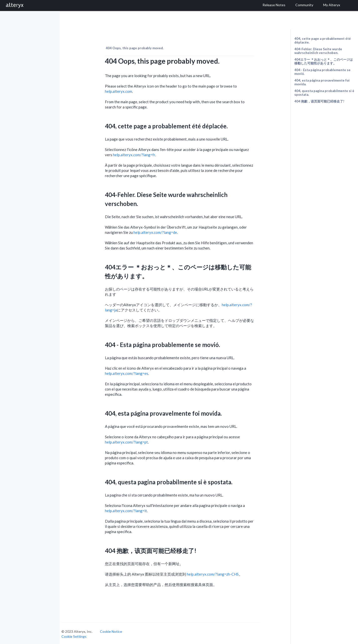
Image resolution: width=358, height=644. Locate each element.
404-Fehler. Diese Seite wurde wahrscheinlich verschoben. (318, 51)
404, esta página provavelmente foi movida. (322, 82)
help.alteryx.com (123, 90)
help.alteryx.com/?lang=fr (138, 154)
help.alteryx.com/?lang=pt (131, 441)
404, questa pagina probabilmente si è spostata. (324, 93)
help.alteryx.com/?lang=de (160, 231)
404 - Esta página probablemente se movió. (322, 72)
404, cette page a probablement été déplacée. (323, 40)
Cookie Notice (115, 630)
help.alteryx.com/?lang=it (130, 510)
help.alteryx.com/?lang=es (131, 372)
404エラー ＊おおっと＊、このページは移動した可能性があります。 (324, 61)
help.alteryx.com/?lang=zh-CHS (217, 573)
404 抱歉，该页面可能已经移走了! (319, 101)
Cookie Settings (78, 635)
